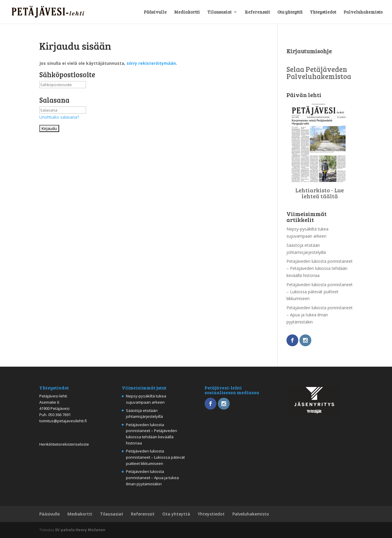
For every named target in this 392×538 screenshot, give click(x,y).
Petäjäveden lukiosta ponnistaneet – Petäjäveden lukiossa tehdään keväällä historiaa (320, 268)
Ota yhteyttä (290, 12)
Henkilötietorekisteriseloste (64, 444)
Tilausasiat (219, 12)
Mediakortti (187, 12)
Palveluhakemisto (363, 12)
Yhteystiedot (323, 12)
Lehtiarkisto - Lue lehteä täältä (320, 193)
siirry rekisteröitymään (151, 63)
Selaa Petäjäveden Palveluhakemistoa (319, 73)
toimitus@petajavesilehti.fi (63, 421)
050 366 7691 (59, 415)
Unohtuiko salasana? (59, 117)
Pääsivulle (155, 12)
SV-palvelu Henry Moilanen (80, 530)
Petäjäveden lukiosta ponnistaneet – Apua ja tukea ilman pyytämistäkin (320, 315)
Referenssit (257, 12)
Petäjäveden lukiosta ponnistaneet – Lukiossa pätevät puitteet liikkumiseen (320, 292)
